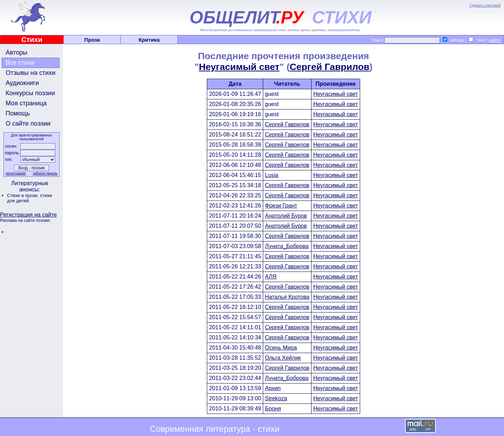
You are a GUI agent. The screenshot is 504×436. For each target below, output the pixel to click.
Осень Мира (281, 348)
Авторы (16, 52)
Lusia (272, 175)
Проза (92, 40)
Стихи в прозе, (23, 195)
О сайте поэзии (28, 124)
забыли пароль (45, 173)
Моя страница (26, 103)
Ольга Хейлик (283, 358)
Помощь (18, 113)
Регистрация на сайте (28, 215)
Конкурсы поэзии (30, 93)
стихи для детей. (30, 198)
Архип (273, 388)
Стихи (32, 40)
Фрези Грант (281, 206)
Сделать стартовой (485, 5)
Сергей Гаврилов (330, 67)
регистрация (16, 173)
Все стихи (20, 63)
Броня (273, 409)
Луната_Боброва (287, 246)
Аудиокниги (22, 83)
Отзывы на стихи (30, 73)
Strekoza (276, 398)
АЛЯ (271, 277)
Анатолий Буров (286, 216)
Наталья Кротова (287, 297)
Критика (149, 40)
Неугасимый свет (239, 67)
